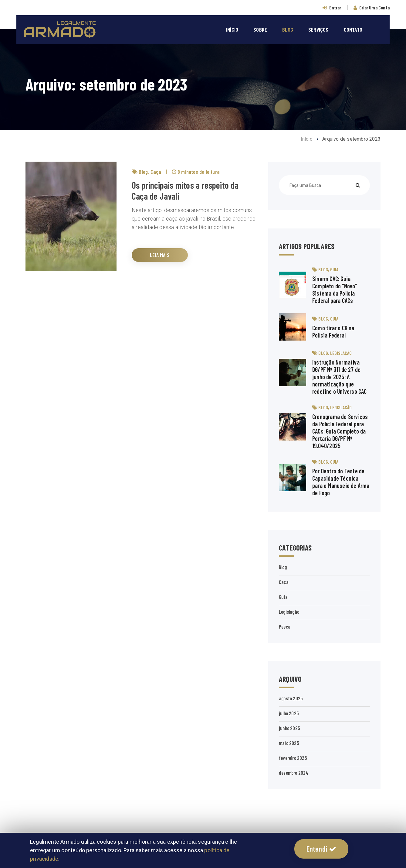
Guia (334, 269)
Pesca (285, 626)
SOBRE (260, 29)
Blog (143, 172)
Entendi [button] (321, 849)
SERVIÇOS (318, 29)
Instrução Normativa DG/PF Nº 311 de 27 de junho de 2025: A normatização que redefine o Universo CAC (340, 377)
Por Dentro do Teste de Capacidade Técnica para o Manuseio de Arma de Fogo (341, 482)
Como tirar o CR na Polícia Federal (333, 331)
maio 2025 (289, 743)
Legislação (341, 353)
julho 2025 (289, 713)
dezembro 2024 (294, 773)
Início (307, 139)
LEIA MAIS (160, 255)
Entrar (335, 7)
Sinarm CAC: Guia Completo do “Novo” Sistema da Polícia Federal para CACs (335, 290)
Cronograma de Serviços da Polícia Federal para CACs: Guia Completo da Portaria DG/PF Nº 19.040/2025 (340, 431)
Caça (156, 172)
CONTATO (353, 29)
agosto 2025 (291, 698)
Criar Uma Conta (374, 7)
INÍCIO (232, 29)
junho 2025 (289, 728)
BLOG (288, 29)
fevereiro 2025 (293, 758)
